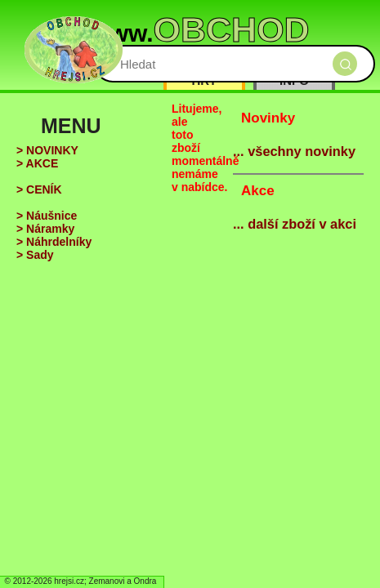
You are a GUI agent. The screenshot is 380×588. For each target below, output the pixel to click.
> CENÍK (39, 189)
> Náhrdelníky (54, 242)
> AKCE (37, 163)
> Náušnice (47, 216)
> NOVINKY (47, 150)
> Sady (35, 255)
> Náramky (45, 229)
